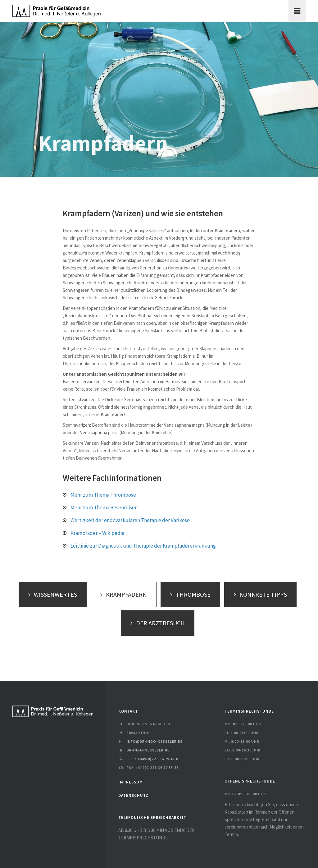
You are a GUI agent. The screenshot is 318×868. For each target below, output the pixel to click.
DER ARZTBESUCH (156, 623)
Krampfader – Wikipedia (97, 533)
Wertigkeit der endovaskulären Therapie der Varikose (130, 520)
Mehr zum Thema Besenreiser (104, 507)
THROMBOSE (189, 594)
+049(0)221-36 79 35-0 (158, 759)
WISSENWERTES (51, 594)
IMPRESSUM (131, 782)
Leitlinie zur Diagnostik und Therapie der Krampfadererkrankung (143, 546)
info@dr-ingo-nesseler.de (155, 741)
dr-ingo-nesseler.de (148, 750)
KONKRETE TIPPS (259, 594)
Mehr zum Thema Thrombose (103, 495)
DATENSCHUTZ (133, 795)
